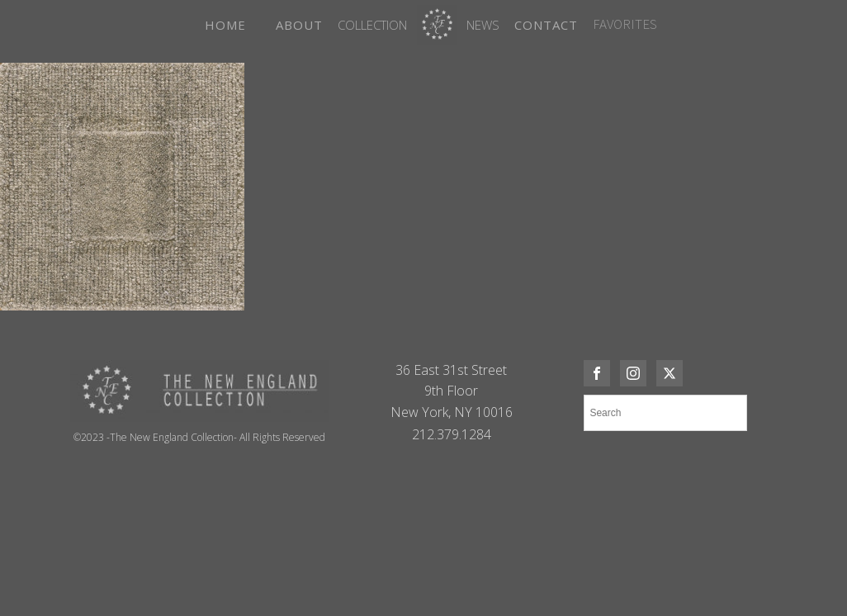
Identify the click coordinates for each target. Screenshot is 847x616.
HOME (225, 25)
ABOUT (299, 25)
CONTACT (546, 25)
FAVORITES (625, 24)
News (483, 25)
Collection (372, 25)
